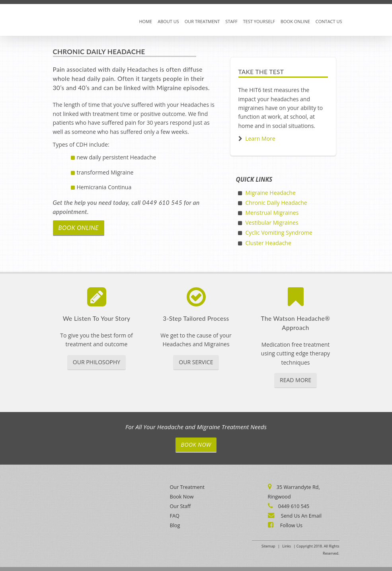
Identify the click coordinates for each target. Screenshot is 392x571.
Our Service (196, 362)
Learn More (260, 138)
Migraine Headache (271, 193)
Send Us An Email (301, 516)
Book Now (196, 444)
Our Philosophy (97, 362)
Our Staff (180, 506)
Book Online (295, 21)
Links (287, 546)
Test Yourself (259, 21)
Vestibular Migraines (272, 223)
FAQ (175, 516)
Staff (231, 21)
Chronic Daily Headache (276, 203)
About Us (168, 21)
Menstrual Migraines (272, 213)
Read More (295, 380)
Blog (175, 525)
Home (146, 21)
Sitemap (268, 546)
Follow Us (291, 525)
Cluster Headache (268, 243)
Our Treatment (202, 21)
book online (79, 228)
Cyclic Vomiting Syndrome (279, 233)
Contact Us (329, 21)
